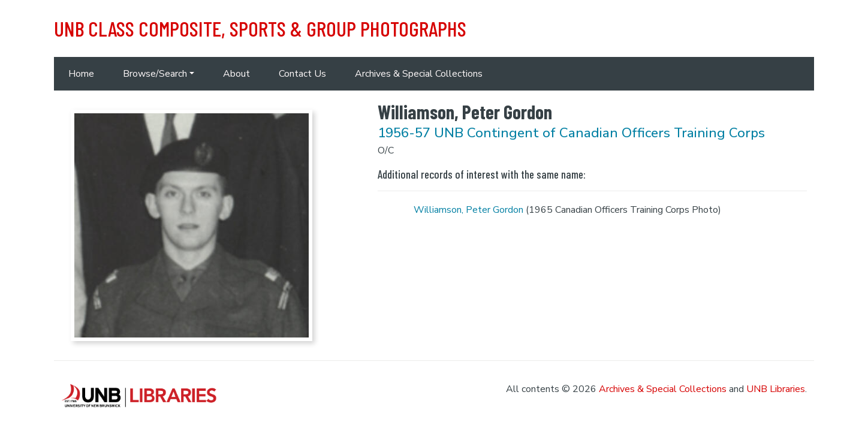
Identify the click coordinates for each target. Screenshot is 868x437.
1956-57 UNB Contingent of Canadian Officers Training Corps (571, 133)
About (236, 74)
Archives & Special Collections (419, 74)
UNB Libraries (776, 389)
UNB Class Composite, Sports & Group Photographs (260, 28)
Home (81, 74)
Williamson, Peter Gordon (468, 210)
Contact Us (302, 74)
